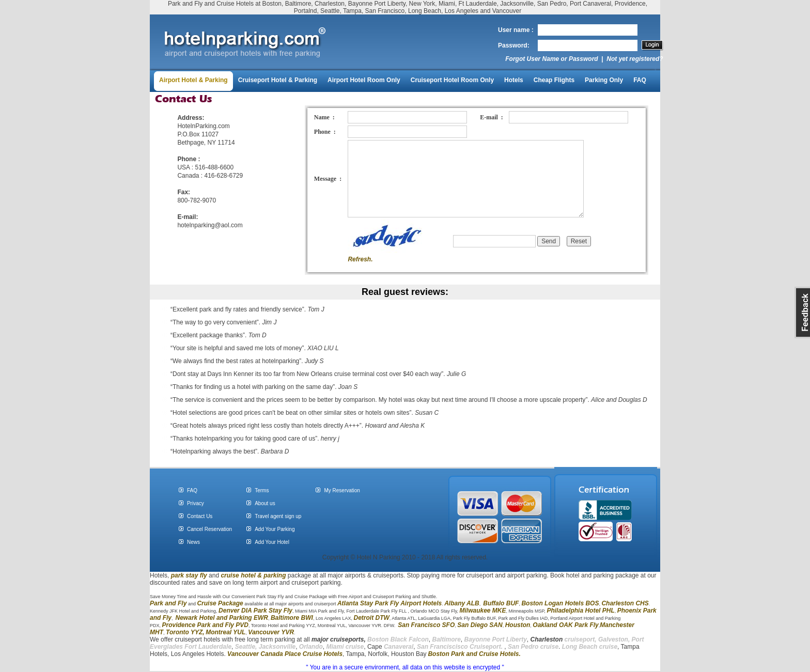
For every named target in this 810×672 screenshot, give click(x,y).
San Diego (472, 625)
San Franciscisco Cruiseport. (461, 647)
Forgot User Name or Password (551, 59)
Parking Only (604, 80)
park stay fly (189, 575)
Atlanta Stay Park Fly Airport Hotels (390, 603)
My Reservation (342, 490)
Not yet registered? (635, 59)
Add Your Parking (275, 529)
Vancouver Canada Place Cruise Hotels (285, 654)
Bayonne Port (485, 639)
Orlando (311, 647)
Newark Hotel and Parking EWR (222, 618)
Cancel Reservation (209, 529)
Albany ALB (462, 603)
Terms (262, 490)
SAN (495, 625)
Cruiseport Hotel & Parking (278, 80)
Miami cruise (345, 647)
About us (265, 503)
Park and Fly (168, 603)
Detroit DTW (372, 618)
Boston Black (388, 639)
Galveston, (614, 639)
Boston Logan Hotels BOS (560, 603)
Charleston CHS (625, 603)
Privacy (196, 503)
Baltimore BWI (292, 618)
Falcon (419, 639)
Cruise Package (220, 603)
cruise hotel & (242, 575)
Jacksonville (277, 647)
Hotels (514, 80)
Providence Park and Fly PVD (205, 625)
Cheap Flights (554, 80)
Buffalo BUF (501, 603)
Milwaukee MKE (482, 611)
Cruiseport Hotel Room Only (452, 80)
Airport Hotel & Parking (193, 80)
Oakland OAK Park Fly (565, 625)
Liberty (516, 639)
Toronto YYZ (184, 632)
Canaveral (398, 647)
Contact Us (200, 516)
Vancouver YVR (271, 632)
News (193, 542)
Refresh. (360, 259)
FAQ (640, 80)
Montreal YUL (225, 632)
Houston (518, 625)
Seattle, (246, 647)
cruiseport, (564, 639)
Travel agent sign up (278, 516)
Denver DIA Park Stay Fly (255, 611)
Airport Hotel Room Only (364, 80)
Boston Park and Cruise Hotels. (474, 654)
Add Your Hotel (272, 542)
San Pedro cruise (533, 647)
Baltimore (446, 639)
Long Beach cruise (590, 647)
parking (275, 575)
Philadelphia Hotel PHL (580, 611)
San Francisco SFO (426, 625)
